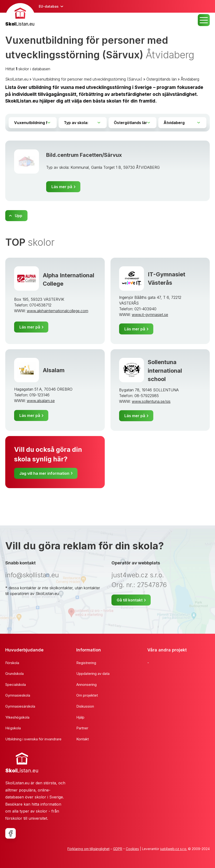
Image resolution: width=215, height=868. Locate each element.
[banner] (20, 15)
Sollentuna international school (165, 370)
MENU (204, 20)
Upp (19, 216)
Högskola (13, 728)
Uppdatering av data (93, 674)
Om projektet (87, 695)
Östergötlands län (162, 79)
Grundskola (14, 674)
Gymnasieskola (18, 695)
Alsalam (54, 370)
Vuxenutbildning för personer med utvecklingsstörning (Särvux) (87, 79)
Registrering (86, 663)
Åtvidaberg (190, 79)
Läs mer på (62, 187)
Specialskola (16, 685)
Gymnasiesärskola (20, 706)
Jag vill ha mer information (44, 473)
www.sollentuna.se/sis (151, 401)
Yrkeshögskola (17, 717)
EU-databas (49, 6)
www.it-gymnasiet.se (150, 315)
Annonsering (86, 685)
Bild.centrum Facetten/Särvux (84, 155)
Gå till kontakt (130, 600)
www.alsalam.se (41, 401)
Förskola (12, 663)
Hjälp (80, 717)
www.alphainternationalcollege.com (58, 311)
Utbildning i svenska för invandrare (33, 739)
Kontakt (83, 739)
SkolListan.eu (17, 79)
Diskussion (85, 706)
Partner (82, 728)
